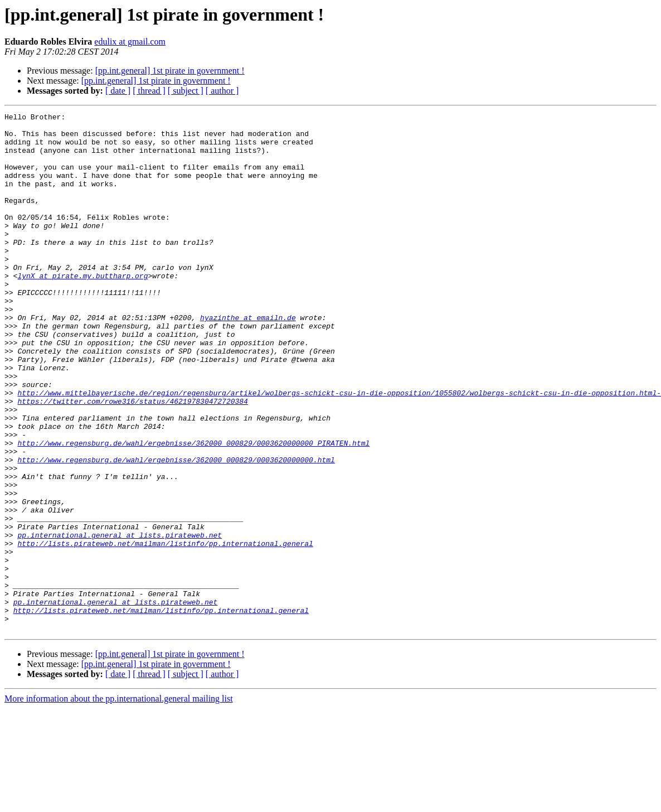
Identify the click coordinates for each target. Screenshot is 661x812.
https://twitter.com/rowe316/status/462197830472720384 (132, 460)
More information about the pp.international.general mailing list (119, 802)
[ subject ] (186, 91)
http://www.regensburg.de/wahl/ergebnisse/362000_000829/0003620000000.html (176, 530)
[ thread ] (149, 91)
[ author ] (222, 91)
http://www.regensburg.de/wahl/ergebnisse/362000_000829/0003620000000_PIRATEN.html (193, 510)
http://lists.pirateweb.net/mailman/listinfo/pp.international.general (165, 630)
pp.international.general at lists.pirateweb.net (120, 620)
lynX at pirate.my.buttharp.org (82, 309)
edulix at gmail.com (130, 42)
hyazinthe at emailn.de (248, 359)
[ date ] (118, 91)
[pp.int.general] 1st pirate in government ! (170, 71)
